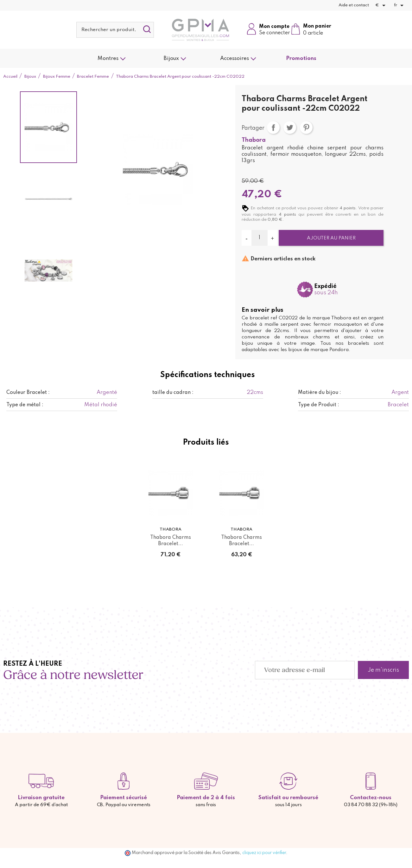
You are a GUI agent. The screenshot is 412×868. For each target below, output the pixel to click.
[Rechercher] (115, 30)
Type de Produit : (319, 405)
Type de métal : (25, 405)
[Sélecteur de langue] (400, 5)
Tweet (290, 127)
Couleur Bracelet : (28, 393)
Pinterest (306, 127)
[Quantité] (260, 238)
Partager (273, 127)
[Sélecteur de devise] (381, 5)
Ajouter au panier (331, 238)
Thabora (254, 140)
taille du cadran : (173, 393)
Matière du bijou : (320, 393)
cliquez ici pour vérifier (264, 853)
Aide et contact (354, 5)
